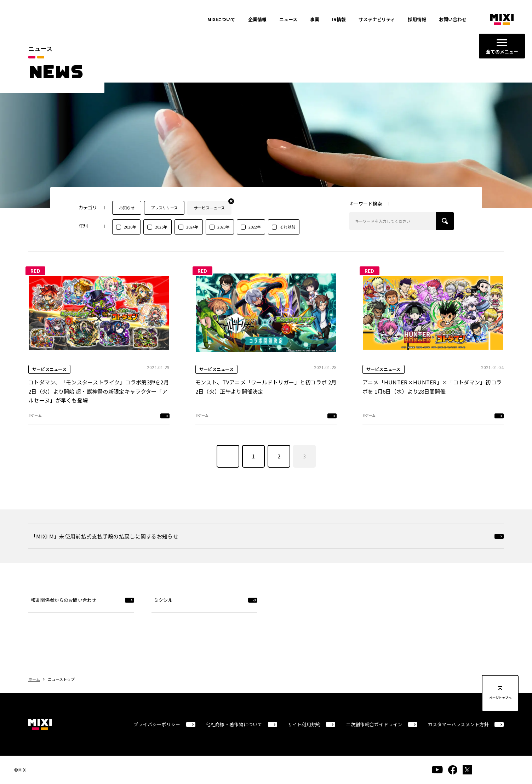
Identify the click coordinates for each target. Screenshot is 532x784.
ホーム (34, 692)
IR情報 (339, 19)
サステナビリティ (377, 19)
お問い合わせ (453, 19)
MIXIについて (221, 19)
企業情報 (257, 19)
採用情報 (417, 19)
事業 (315, 19)
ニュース (288, 19)
